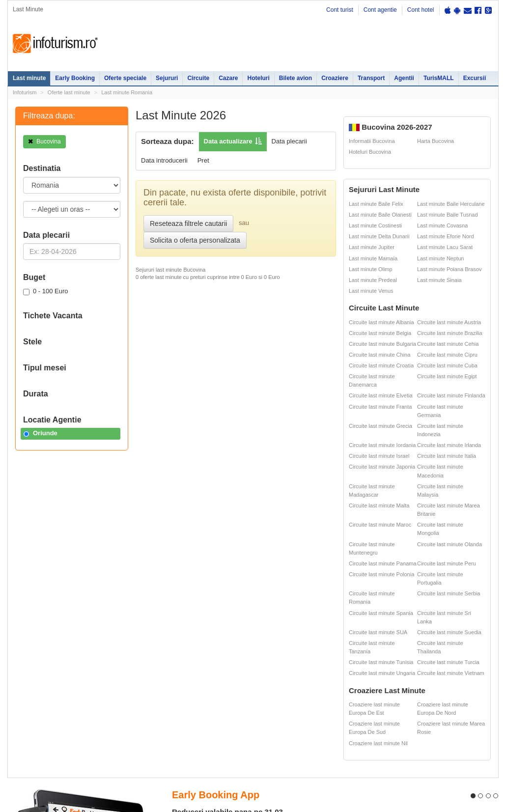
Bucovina (44, 141)
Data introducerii (164, 160)
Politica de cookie (28, 803)
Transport (371, 78)
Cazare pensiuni (380, 687)
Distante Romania (326, 676)
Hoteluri (258, 78)
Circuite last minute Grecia (380, 426)
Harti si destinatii (324, 665)
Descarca (213, 600)
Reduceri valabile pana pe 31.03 (227, 526)
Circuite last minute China (379, 355)
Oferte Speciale (84, 654)
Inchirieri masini (84, 728)
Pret (203, 160)
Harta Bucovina (436, 141)
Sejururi (167, 78)
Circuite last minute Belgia (380, 333)
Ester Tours (444, 665)
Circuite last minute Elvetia (381, 395)
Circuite (198, 78)
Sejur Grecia (263, 698)
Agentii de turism (34, 728)
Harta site (19, 762)
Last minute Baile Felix (376, 204)
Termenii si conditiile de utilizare (45, 795)
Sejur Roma (262, 668)
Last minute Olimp (371, 269)
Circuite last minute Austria (449, 322)
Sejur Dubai (262, 687)
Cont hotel (421, 10)
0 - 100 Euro (46, 291)
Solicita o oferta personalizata (195, 240)
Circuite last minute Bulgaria (382, 344)
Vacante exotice (84, 687)
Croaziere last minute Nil (378, 743)
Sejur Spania (221, 728)
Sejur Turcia (262, 717)
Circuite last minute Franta (380, 407)
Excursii (475, 78)
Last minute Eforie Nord (446, 236)
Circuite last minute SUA (378, 632)
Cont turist (340, 10)
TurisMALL (439, 78)
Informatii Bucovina (372, 141)
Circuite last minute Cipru (447, 355)
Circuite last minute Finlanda (451, 395)
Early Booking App (216, 509)
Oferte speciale (125, 78)
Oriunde (40, 433)
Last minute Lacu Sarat (445, 247)
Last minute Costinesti (375, 225)
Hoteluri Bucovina (370, 152)
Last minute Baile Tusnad (448, 215)
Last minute (29, 78)
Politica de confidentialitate (39, 775)
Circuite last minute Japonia (382, 467)
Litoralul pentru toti (88, 698)
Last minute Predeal (373, 280)
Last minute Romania (127, 92)
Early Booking (75, 78)
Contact (50, 762)
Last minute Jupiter (372, 247)
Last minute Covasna (442, 225)
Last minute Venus (371, 291)
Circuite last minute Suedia (449, 632)
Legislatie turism (380, 676)
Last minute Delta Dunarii (379, 236)
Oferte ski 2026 (323, 654)
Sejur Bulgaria (223, 717)
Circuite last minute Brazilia (450, 333)
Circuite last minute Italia (447, 456)
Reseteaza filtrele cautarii (188, 224)
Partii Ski (370, 665)
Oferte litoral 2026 (87, 665)
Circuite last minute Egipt (447, 376)
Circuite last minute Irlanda (449, 445)
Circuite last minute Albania (381, 322)
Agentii (404, 78)
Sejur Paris (219, 687)
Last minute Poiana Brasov (449, 269)
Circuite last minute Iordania (382, 445)
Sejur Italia (260, 728)
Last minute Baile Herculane (451, 204)
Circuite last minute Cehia (448, 344)
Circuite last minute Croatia (381, 365)
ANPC (311, 687)
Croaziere (335, 78)
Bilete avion (295, 78)
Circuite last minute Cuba (447, 365)
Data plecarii (289, 141)
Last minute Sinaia (439, 280)
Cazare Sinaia (153, 696)
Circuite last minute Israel (379, 456)
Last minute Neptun (440, 258)
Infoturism (55, 44)
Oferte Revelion (84, 676)
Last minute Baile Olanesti (380, 215)
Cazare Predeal (155, 706)
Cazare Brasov (154, 717)
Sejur (19, 676)
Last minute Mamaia (373, 258)
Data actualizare (228, 141)
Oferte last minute (69, 92)
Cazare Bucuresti (157, 728)
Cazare (228, 78)
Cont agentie (380, 10)
